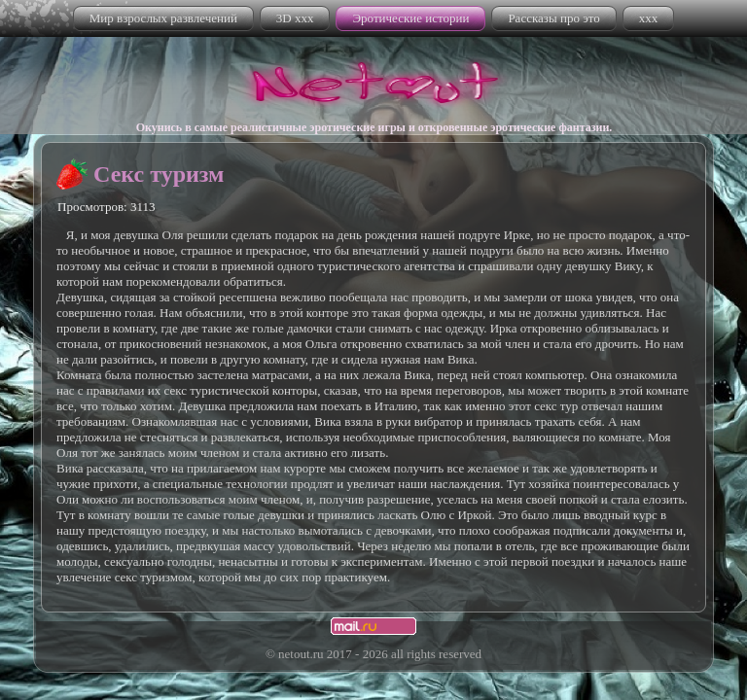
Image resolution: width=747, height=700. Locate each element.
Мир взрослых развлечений (163, 18)
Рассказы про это (553, 18)
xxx (649, 18)
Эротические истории (410, 18)
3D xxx (295, 18)
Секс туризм (159, 174)
